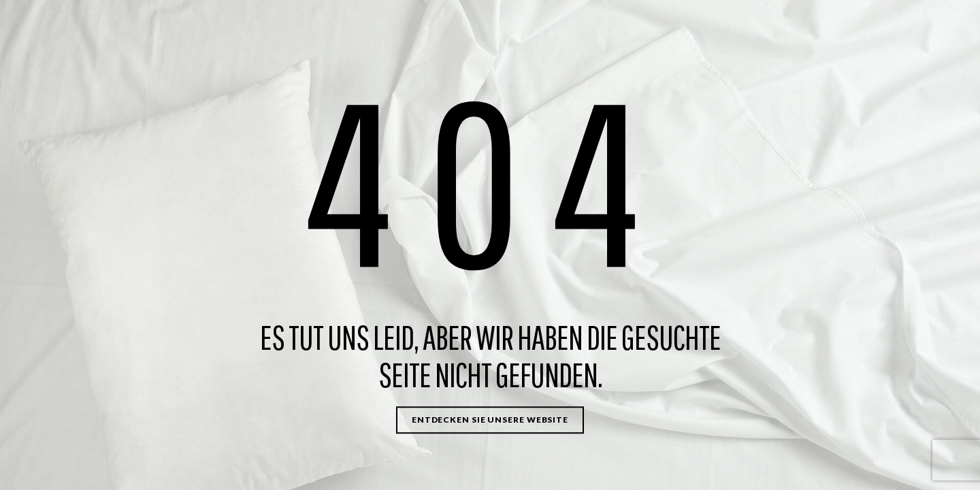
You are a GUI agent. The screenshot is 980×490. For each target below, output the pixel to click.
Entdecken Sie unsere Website (490, 420)
